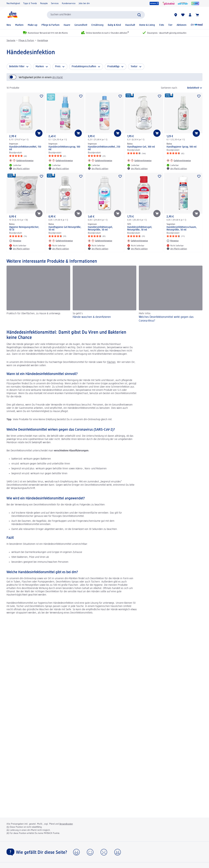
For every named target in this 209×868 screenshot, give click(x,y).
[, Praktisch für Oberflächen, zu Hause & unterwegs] (38, 294)
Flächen (111, 362)
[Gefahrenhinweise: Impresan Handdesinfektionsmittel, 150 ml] (21, 160)
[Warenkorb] (197, 15)
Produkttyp (113, 67)
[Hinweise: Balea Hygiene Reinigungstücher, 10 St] (15, 241)
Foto (162, 25)
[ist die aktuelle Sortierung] (191, 88)
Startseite (11, 40)
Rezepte (44, 3)
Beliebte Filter (17, 67)
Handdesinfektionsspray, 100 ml (64, 148)
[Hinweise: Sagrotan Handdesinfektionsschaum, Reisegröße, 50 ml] (173, 241)
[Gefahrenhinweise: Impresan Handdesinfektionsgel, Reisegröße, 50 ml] (100, 241)
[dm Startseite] (12, 15)
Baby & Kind (114, 25)
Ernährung (97, 25)
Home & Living (147, 25)
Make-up (33, 25)
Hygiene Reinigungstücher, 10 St (24, 229)
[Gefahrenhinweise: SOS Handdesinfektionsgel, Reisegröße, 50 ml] (138, 241)
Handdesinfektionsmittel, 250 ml (104, 148)
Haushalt (130, 25)
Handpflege (43, 40)
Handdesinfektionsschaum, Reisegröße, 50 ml (182, 229)
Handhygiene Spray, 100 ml (181, 147)
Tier (170, 25)
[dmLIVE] (195, 3)
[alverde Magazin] (183, 3)
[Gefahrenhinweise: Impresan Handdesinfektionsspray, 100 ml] (61, 160)
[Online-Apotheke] (197, 25)
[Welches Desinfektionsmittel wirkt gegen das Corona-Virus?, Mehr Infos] (171, 294)
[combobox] (96, 15)
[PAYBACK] (154, 3)
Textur (134, 67)
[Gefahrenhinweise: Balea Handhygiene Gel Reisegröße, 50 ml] (61, 241)
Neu (9, 25)
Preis (58, 67)
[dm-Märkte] (176, 15)
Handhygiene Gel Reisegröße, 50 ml (65, 229)
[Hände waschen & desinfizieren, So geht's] (104, 294)
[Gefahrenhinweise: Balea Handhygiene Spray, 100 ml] (179, 160)
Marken (19, 25)
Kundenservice (69, 3)
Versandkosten (66, 824)
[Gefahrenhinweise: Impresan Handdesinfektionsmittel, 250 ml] (100, 160)
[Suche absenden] (139, 15)
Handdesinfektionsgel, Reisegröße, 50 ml (100, 229)
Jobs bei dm (84, 3)
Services (55, 3)
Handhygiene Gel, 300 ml (141, 147)
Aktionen (182, 25)
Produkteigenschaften (84, 67)
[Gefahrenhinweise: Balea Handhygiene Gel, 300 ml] (139, 160)
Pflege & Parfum (50, 25)
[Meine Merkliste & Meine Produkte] (183, 15)
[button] (76, 852)
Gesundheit (81, 25)
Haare (67, 25)
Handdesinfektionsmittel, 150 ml (25, 148)
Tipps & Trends (30, 3)
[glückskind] (168, 3)
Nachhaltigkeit (13, 3)
